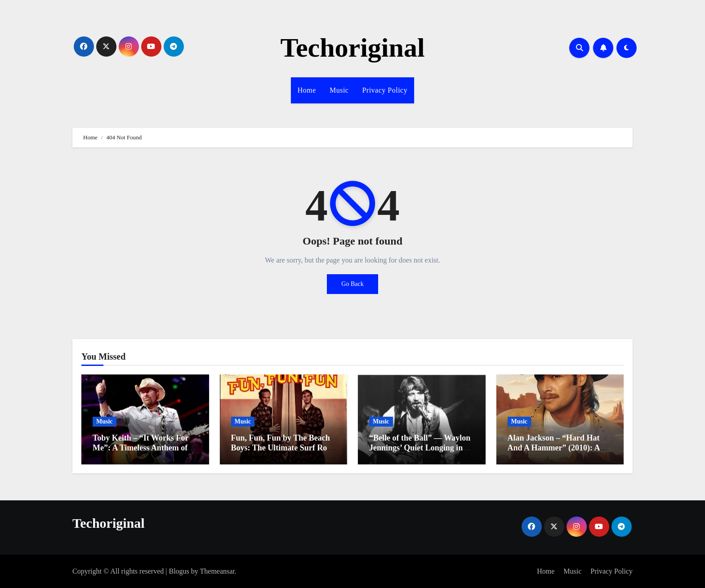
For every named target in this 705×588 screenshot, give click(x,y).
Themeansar (217, 571)
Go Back (352, 284)
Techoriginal (352, 48)
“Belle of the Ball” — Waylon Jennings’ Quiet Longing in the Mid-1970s (420, 448)
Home (307, 90)
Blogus (179, 571)
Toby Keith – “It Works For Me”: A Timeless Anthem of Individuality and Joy (141, 448)
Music (339, 90)
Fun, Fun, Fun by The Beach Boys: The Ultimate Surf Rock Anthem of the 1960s (283, 448)
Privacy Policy (385, 90)
